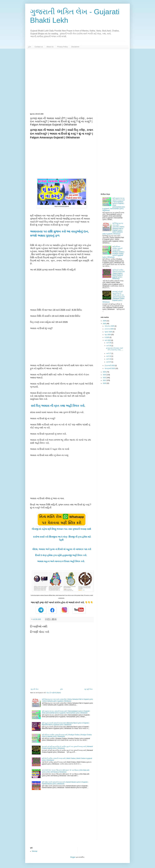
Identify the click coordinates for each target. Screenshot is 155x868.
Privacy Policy (62, 47)
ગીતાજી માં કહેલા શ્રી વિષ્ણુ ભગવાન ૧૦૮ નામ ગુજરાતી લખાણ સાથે (62, 529)
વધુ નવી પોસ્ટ (35, 689)
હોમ (30, 47)
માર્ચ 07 (109, 362)
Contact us (39, 47)
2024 (105, 372)
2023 (105, 375)
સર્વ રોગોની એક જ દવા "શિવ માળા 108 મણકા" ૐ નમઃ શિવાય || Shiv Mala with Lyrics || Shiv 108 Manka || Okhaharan (66, 771)
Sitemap (35, 851)
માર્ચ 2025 (108, 340)
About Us (50, 47)
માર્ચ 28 (109, 346)
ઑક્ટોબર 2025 (110, 326)
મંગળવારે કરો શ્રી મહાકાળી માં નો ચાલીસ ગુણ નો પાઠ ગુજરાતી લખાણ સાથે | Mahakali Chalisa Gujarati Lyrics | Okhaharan (114, 297)
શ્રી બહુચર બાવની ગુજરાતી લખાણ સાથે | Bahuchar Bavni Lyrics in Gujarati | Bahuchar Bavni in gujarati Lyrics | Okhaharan (66, 724)
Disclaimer (75, 47)
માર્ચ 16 (109, 356)
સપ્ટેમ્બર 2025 (109, 329)
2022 (105, 378)
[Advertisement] (77, 81)
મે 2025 (107, 337)
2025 (105, 324)
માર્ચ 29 (109, 343)
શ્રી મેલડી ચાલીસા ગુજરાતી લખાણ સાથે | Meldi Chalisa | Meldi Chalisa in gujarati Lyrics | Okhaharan (119, 274)
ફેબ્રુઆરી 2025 (110, 365)
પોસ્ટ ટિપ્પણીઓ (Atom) (54, 693)
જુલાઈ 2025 (109, 332)
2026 (105, 321)
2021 (105, 380)
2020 (105, 383)
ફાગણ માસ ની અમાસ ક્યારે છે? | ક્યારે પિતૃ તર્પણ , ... (114, 349)
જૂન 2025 (108, 335)
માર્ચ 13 (109, 359)
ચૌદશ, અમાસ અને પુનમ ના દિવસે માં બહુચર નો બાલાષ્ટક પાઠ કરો (62, 549)
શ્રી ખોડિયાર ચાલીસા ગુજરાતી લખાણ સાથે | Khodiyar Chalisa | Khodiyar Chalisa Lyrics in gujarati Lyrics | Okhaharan (113, 252)
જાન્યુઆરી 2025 (110, 368)
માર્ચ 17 (109, 353)
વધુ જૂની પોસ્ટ (89, 689)
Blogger (73, 857)
